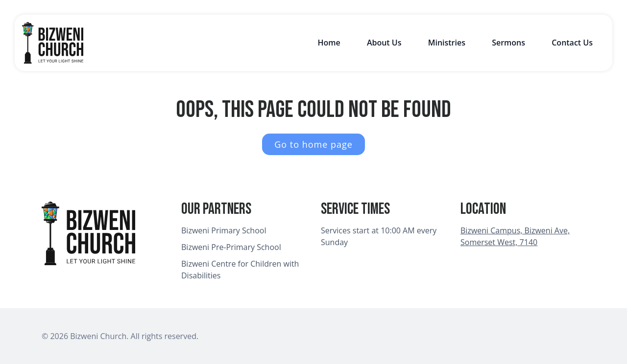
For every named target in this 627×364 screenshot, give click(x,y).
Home (329, 43)
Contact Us (572, 43)
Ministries (447, 43)
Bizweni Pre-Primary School (231, 247)
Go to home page (313, 144)
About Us (384, 43)
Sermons (508, 43)
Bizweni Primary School (224, 230)
